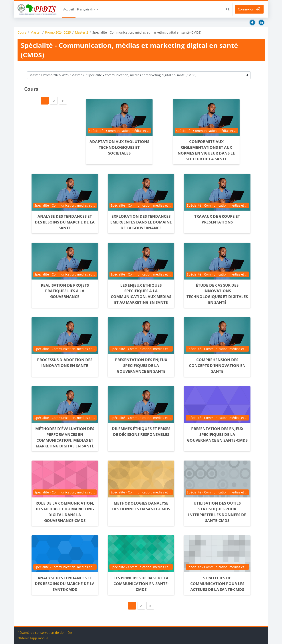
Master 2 (82, 32)
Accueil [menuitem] (69, 9)
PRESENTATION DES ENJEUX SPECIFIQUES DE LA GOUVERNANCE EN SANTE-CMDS (217, 434)
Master (36, 32)
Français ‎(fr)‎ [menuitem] (86, 9)
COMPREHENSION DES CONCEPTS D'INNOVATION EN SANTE (217, 365)
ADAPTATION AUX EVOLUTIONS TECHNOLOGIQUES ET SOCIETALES (119, 147)
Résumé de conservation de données (45, 633)
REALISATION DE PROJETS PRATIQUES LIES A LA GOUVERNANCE (65, 291)
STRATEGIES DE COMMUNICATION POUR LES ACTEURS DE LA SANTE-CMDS (217, 584)
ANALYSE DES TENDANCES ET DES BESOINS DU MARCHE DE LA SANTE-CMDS (65, 584)
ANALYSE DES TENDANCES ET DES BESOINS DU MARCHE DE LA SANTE (65, 222)
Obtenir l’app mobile (33, 638)
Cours (22, 32)
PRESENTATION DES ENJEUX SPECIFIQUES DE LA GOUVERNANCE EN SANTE (141, 365)
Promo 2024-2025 (58, 32)
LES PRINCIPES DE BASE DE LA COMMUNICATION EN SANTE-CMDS (141, 584)
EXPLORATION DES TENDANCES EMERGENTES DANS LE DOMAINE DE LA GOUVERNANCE (141, 222)
